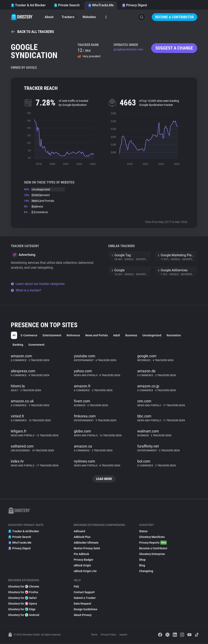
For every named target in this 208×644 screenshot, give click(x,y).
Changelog (146, 571)
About (49, 17)
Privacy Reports (153, 543)
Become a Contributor (174, 17)
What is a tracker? (26, 290)
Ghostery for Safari (22, 598)
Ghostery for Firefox (23, 593)
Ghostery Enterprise (152, 554)
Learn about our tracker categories (38, 284)
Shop (142, 560)
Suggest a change (174, 48)
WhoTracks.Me (101, 5)
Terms (94, 635)
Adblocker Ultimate (86, 543)
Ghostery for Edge (22, 610)
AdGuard (79, 532)
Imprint (123, 635)
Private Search (67, 5)
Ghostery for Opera (23, 604)
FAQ (76, 587)
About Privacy (83, 615)
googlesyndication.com (128, 49)
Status (143, 532)
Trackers (68, 17)
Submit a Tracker (85, 598)
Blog (142, 566)
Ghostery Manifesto (152, 537)
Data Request (82, 604)
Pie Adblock (81, 554)
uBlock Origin (82, 566)
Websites (89, 17)
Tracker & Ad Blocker (28, 5)
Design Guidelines (86, 610)
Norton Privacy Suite (87, 549)
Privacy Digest (134, 5)
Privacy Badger (83, 560)
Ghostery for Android (24, 615)
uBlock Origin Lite (85, 571)
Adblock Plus (82, 537)
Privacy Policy (108, 635)
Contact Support (84, 593)
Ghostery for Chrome (24, 587)
